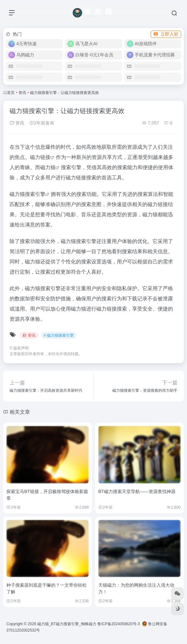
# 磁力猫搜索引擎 (59, 335)
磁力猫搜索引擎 (27, 194)
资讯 (22, 93)
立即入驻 (166, 34)
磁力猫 (48, 167)
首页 (11, 93)
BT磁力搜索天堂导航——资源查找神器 (137, 491)
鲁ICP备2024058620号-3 (119, 624)
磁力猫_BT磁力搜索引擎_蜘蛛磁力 (67, 624)
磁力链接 (40, 157)
